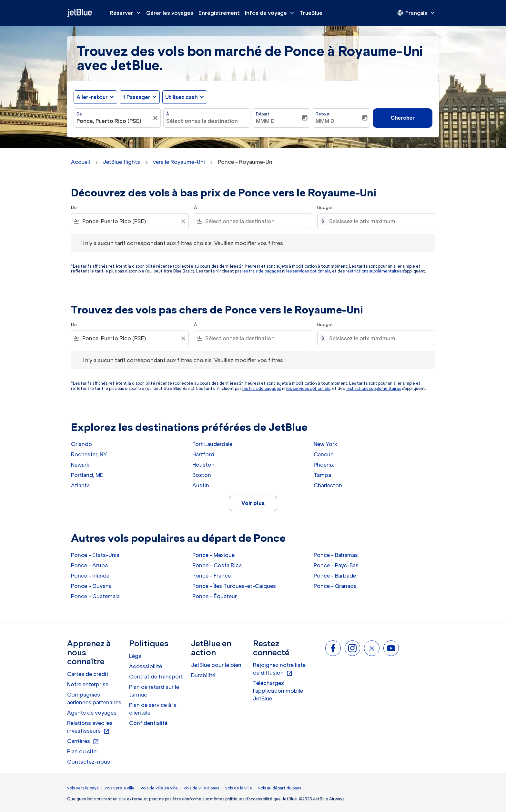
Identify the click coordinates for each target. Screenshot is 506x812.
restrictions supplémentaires (373, 271)
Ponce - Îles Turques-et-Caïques (234, 586)
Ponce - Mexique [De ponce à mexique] (213, 555)
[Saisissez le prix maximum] (379, 221)
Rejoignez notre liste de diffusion (279, 669)
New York (325, 444)
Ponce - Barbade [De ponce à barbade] (335, 576)
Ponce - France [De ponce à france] (212, 576)
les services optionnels (308, 271)
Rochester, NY (89, 454)
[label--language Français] (416, 13)
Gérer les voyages (170, 13)
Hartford (203, 454)
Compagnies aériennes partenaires (94, 698)
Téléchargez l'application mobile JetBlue (278, 691)
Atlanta (80, 485)
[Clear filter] (183, 221)
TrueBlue (311, 13)
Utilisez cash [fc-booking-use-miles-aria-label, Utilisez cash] (182, 97)
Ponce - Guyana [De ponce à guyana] (91, 586)
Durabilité (203, 675)
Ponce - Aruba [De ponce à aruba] (89, 565)
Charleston (328, 485)
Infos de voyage (271, 13)
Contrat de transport (156, 677)
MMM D (265, 121)
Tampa (322, 475)
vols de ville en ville (159, 788)
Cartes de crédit (88, 674)
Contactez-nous (89, 762)
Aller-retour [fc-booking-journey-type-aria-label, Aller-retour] (92, 97)
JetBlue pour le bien (216, 665)
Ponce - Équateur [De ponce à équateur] (215, 596)
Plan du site (82, 751)
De (79, 114)
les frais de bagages (262, 271)
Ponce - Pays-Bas (336, 565)
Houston (203, 465)
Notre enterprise (88, 684)
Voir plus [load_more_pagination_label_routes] (253, 503)
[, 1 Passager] (137, 97)
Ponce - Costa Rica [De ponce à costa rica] (217, 565)
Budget (325, 208)
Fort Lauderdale (212, 444)
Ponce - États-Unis (95, 555)
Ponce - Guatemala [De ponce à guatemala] (95, 596)
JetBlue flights (121, 162)
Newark (80, 465)
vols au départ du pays (280, 788)
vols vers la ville (120, 788)
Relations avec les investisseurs (90, 727)
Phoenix (324, 465)
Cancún (324, 454)
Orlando (81, 444)
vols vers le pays (83, 788)
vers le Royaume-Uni (179, 162)
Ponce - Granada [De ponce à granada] (335, 586)
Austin (201, 485)
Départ (263, 114)
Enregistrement (219, 13)
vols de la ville (239, 788)
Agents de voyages (92, 713)
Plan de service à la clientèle (153, 709)
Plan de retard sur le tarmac (154, 691)
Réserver (127, 13)
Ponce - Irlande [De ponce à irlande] (90, 576)
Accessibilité (146, 666)
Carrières (83, 741)
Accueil (81, 162)
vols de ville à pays (201, 788)
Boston (202, 475)
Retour (323, 114)
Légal (136, 656)
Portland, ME (87, 475)
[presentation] (416, 13)
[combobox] (114, 121)
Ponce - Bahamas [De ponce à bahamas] (336, 555)
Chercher (403, 118)
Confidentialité (148, 723)
